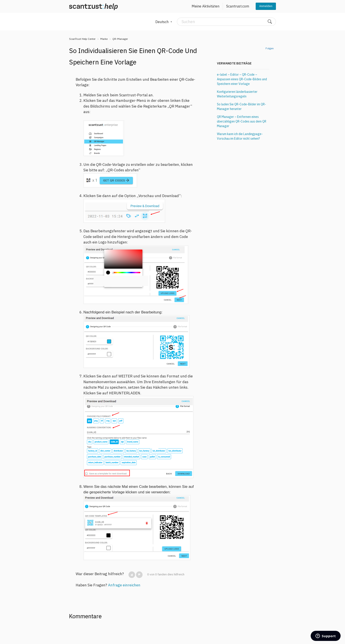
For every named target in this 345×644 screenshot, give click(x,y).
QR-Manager (120, 39)
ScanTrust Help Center (82, 39)
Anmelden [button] (266, 6)
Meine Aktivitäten (206, 6)
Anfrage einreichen (124, 585)
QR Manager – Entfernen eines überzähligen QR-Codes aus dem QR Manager (242, 121)
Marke (104, 39)
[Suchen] (226, 22)
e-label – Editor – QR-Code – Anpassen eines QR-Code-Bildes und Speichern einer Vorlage (242, 79)
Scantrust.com (238, 6)
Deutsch (162, 22)
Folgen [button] (270, 48)
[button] (132, 575)
